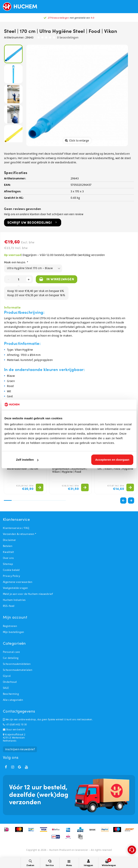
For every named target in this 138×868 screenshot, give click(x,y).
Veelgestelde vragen (15, 588)
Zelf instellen (27, 460)
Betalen (8, 546)
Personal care (11, 652)
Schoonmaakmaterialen (18, 670)
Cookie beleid (11, 570)
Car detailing (11, 658)
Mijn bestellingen (14, 632)
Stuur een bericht (14, 730)
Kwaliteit (8, 552)
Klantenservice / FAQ (16, 528)
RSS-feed (9, 606)
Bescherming (11, 694)
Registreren (10, 626)
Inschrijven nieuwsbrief (20, 749)
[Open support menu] (132, 850)
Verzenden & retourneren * (19, 534)
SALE (6, 688)
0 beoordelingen (68, 38)
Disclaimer (9, 540)
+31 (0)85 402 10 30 (15, 725)
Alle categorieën (13, 700)
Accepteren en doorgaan (112, 460)
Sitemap (8, 564)
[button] (131, 501)
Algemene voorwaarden (18, 582)
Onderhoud (10, 682)
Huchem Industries (14, 600)
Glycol (7, 676)
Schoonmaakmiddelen (17, 664)
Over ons (8, 558)
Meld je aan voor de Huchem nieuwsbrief (28, 594)
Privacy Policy (11, 576)
